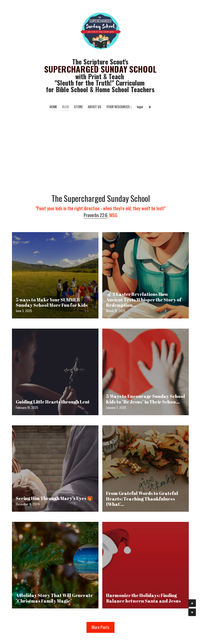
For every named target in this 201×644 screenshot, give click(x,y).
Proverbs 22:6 (96, 215)
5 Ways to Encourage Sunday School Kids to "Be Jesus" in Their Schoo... (146, 399)
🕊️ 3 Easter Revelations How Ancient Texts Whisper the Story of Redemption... (144, 300)
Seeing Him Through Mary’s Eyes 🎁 (54, 498)
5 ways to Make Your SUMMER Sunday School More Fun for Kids (52, 302)
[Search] (150, 107)
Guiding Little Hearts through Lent (53, 402)
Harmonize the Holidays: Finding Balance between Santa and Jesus (143, 598)
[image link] (101, 30)
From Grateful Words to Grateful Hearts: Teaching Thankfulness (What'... (142, 499)
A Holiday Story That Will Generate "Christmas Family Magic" (54, 598)
